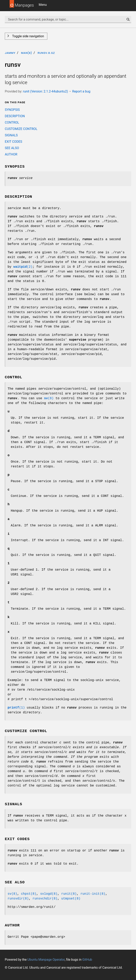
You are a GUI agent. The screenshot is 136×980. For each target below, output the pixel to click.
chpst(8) (29, 894)
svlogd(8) (49, 894)
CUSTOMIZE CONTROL (21, 129)
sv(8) (12, 894)
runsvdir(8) (18, 899)
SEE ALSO (12, 148)
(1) (16, 708)
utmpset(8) (71, 899)
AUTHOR (11, 154)
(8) (49, 398)
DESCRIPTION (15, 116)
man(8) (26, 53)
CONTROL (12, 122)
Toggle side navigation (28, 36)
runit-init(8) (93, 894)
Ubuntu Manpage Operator (46, 960)
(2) (23, 267)
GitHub (87, 960)
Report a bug (81, 91)
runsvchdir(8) (45, 899)
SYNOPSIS (12, 110)
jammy (10, 53)
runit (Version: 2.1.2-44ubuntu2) (45, 91)
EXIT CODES (13, 142)
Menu (43, 5)
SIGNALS (11, 135)
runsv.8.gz (46, 53)
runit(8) (69, 894)
